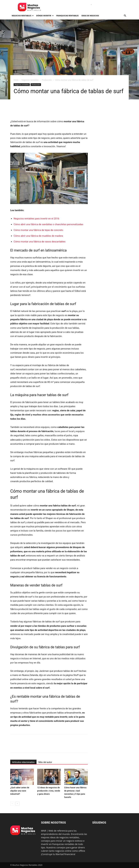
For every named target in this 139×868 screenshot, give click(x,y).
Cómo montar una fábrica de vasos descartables (40, 242)
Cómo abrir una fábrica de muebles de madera (38, 236)
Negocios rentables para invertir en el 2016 (36, 219)
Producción (47, 80)
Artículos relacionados (23, 762)
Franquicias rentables (67, 16)
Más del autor (45, 762)
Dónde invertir (45, 16)
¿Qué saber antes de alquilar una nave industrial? (20, 791)
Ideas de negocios (90, 16)
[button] (125, 16)
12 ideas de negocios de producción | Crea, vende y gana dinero (49, 791)
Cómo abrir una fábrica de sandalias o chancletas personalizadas (48, 224)
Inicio (16, 80)
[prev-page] (12, 804)
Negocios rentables (23, 16)
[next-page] (17, 804)
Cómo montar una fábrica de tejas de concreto (38, 230)
